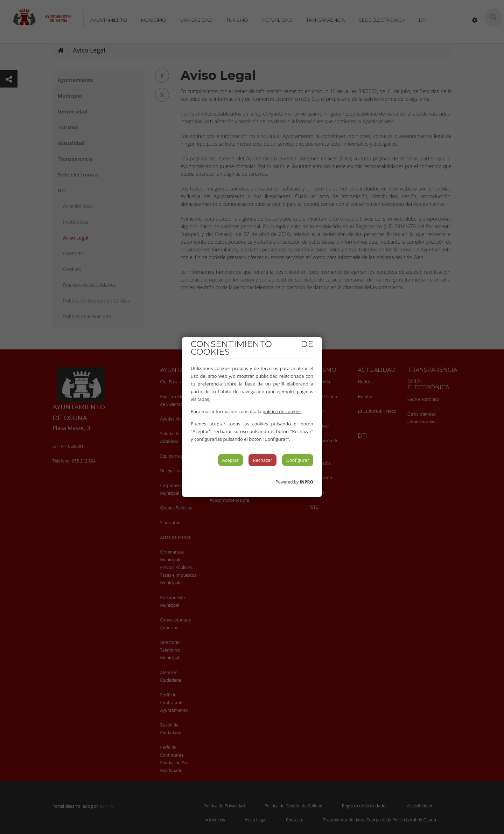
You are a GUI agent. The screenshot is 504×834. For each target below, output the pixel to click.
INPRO (306, 482)
